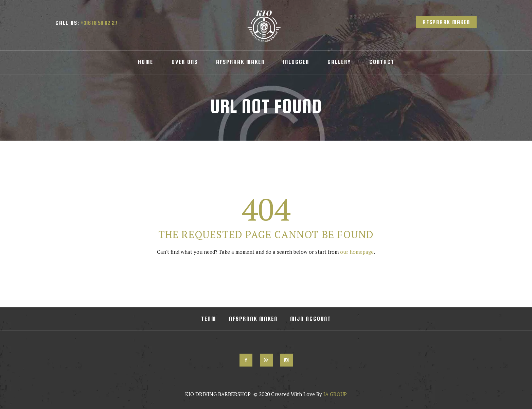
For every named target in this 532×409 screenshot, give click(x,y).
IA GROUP (334, 394)
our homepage (357, 252)
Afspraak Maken (446, 22)
